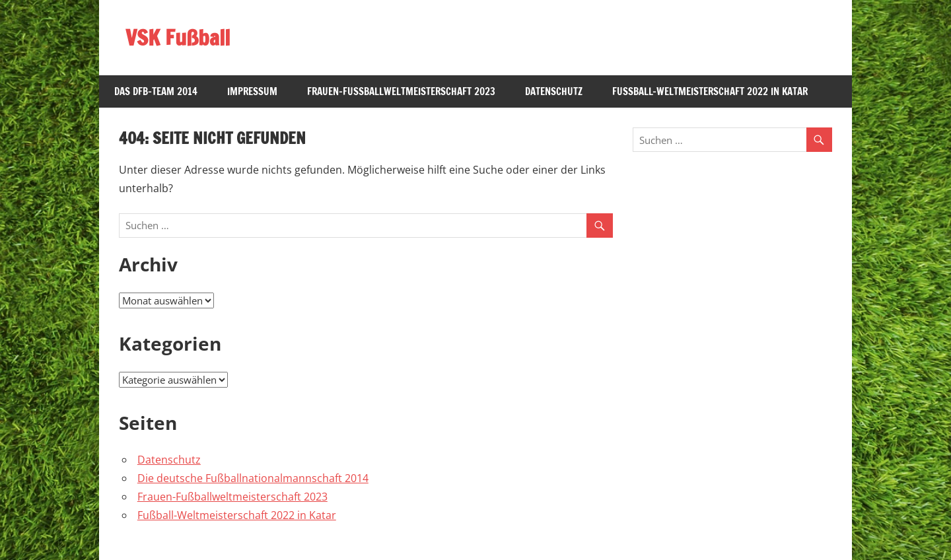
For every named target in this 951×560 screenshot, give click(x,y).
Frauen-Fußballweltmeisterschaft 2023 (401, 91)
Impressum (252, 91)
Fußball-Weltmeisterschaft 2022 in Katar (710, 91)
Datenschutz (554, 91)
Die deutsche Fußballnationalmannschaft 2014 (253, 478)
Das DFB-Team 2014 (156, 91)
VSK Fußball (178, 38)
